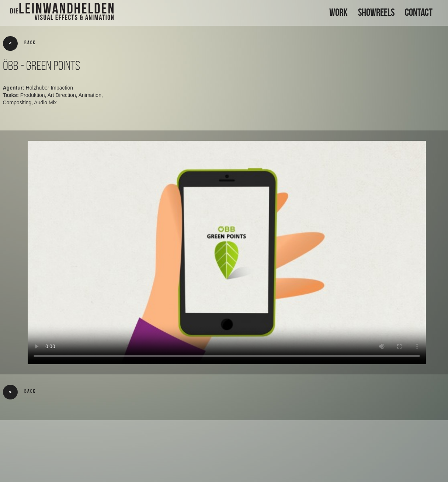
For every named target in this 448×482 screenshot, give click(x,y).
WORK (338, 12)
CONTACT (419, 12)
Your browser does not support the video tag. (227, 252)
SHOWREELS (376, 12)
